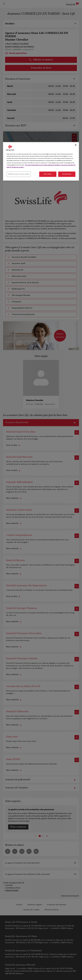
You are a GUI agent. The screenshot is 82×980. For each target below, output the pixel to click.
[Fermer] (76, 145)
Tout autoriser (67, 174)
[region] (41, 161)
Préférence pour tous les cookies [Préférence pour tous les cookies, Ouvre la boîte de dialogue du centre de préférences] (19, 174)
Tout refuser (48, 174)
